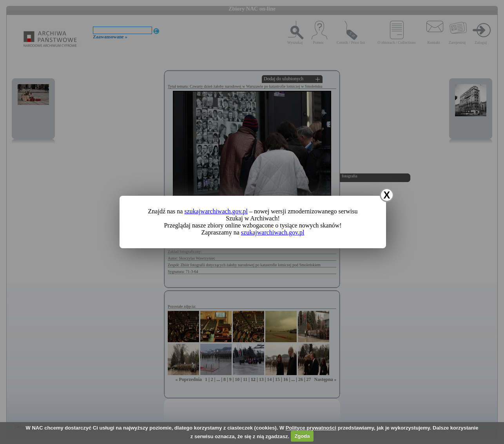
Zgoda (302, 436)
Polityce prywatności (311, 428)
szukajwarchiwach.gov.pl (216, 211)
